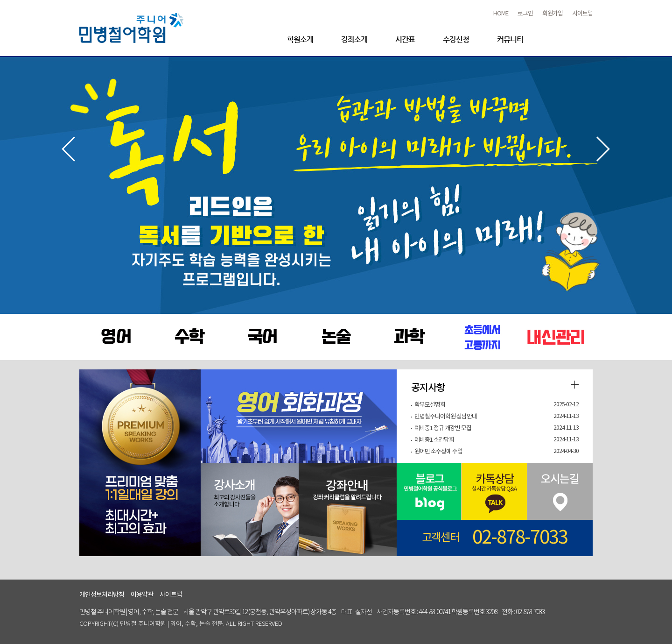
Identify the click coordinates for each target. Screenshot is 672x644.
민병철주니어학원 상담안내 (446, 417)
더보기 (575, 385)
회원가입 (553, 14)
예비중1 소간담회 (434, 440)
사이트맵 (582, 14)
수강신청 (456, 39)
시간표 (405, 39)
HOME (501, 14)
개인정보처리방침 (102, 595)
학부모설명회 (430, 405)
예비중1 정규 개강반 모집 (443, 428)
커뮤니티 (510, 39)
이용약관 (142, 595)
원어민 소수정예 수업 (438, 452)
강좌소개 (354, 39)
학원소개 (300, 39)
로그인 (525, 14)
